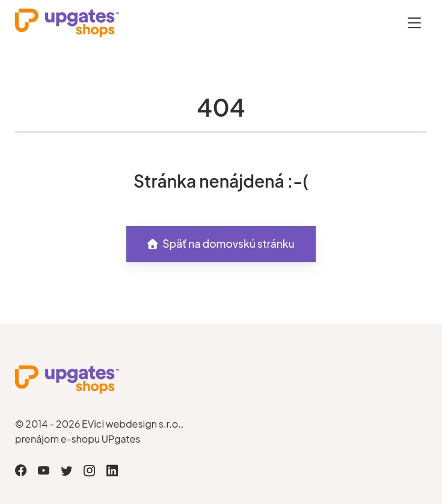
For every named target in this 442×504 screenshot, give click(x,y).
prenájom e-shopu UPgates (78, 439)
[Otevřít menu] (414, 23)
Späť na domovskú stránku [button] (221, 244)
